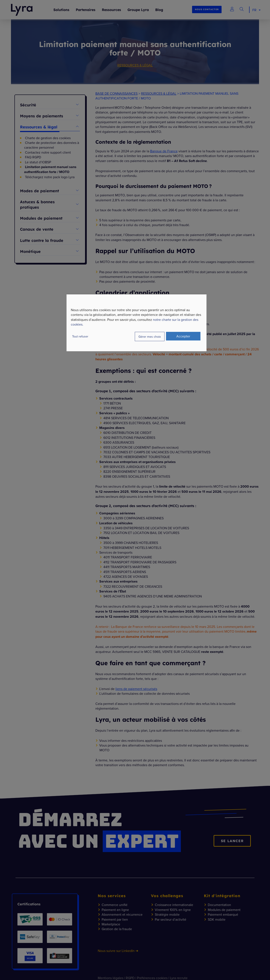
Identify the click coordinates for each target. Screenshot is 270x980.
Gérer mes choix (150, 336)
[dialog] (137, 323)
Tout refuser (80, 336)
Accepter (183, 336)
